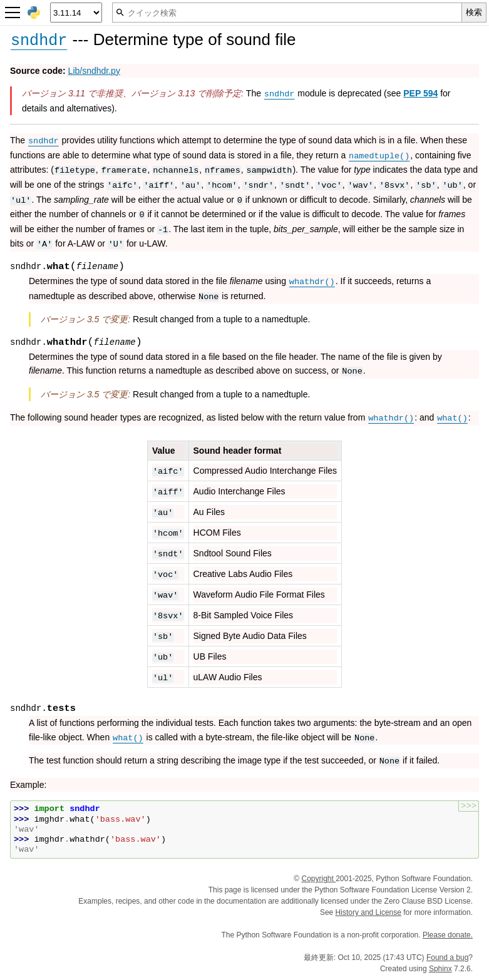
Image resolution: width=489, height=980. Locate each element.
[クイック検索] (287, 13)
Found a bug (447, 957)
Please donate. (448, 935)
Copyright (318, 879)
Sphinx (440, 969)
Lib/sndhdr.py (94, 71)
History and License (368, 912)
